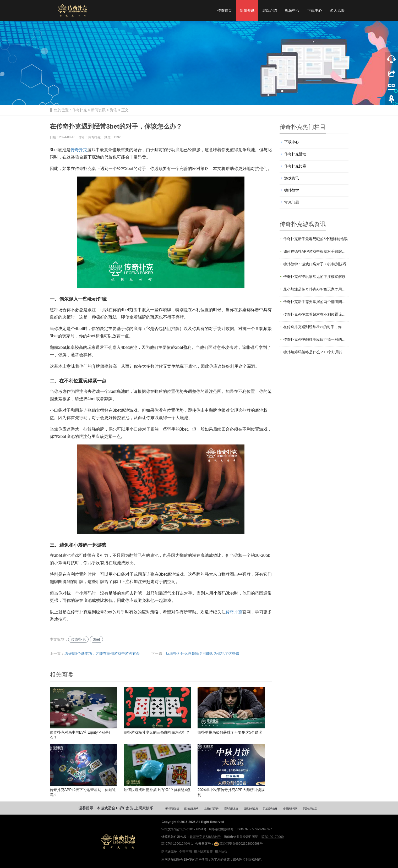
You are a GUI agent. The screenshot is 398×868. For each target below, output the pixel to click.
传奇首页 (225, 10)
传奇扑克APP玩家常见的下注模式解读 (314, 277)
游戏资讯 (292, 178)
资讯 (113, 110)
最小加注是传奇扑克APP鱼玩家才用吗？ (316, 289)
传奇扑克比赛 (295, 166)
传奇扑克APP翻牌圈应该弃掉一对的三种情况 (316, 339)
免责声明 (186, 852)
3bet (96, 639)
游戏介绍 (270, 10)
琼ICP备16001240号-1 (177, 844)
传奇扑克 (80, 110)
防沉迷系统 (169, 852)
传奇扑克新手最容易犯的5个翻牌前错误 (315, 239)
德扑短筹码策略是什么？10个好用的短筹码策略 (316, 352)
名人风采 (337, 10)
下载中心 (315, 10)
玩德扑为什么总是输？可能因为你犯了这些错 (203, 653)
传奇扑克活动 (295, 154)
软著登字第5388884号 (205, 837)
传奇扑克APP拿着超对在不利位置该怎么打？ (316, 314)
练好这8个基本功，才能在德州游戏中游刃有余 (102, 653)
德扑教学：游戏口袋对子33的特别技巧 (315, 264)
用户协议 (221, 852)
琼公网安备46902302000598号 (238, 844)
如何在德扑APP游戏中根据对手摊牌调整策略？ (316, 251)
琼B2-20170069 (272, 837)
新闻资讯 (247, 10)
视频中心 (292, 10)
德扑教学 (292, 190)
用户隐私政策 (203, 852)
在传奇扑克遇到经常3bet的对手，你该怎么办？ (316, 327)
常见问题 (292, 202)
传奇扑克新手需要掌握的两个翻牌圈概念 (316, 302)
